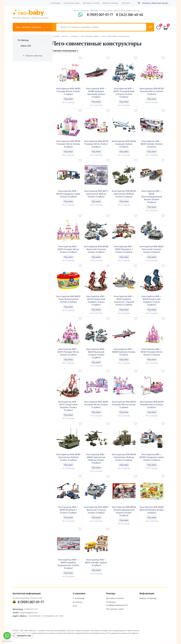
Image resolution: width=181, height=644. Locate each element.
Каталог (65, 36)
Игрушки (75, 36)
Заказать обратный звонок (153, 3)
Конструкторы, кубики (90, 36)
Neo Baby (55, 36)
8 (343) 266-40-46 (130, 15)
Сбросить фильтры (34, 56)
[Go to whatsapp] (7, 636)
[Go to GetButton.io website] (7, 641)
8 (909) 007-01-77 (100, 15)
